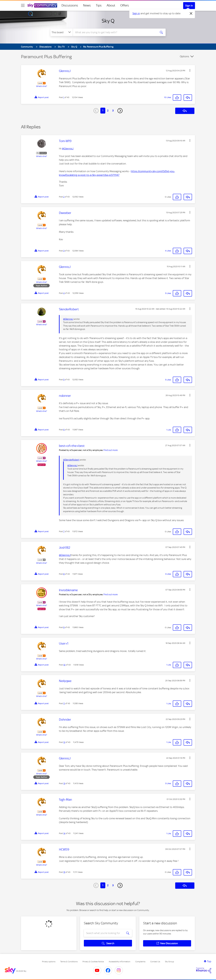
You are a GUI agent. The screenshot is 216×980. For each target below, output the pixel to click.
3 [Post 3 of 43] (64, 251)
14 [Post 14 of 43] (64, 833)
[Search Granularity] (62, 32)
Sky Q (108, 21)
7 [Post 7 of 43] (64, 531)
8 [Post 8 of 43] (64, 574)
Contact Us (155, 962)
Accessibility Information (120, 962)
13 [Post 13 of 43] (64, 783)
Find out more (111, 450)
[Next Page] (120, 111)
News (87, 5)
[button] (190, 70)
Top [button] (209, 961)
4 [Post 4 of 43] (64, 293)
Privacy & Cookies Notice (93, 962)
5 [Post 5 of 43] (64, 380)
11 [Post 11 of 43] (64, 703)
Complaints (140, 962)
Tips (99, 5)
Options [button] (184, 56)
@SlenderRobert (71, 460)
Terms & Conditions (69, 962)
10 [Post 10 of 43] (64, 665)
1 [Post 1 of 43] (64, 97)
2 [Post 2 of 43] (64, 197)
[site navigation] (23, 5)
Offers (125, 5)
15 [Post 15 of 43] (64, 872)
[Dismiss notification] (191, 14)
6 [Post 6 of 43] (64, 430)
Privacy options (49, 962)
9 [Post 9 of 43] (64, 627)
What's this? (42, 86)
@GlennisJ (68, 149)
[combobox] (115, 32)
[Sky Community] (42, 5)
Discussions (70, 5)
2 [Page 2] (108, 111)
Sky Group (169, 962)
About (111, 5)
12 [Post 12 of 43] (64, 742)
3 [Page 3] (113, 111)
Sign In (189, 6)
